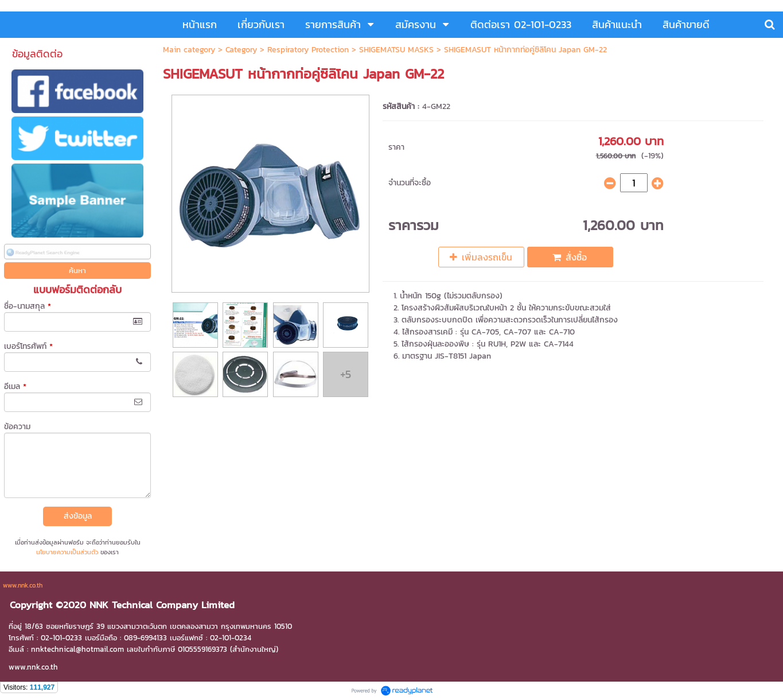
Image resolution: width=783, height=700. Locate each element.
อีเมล (15, 386)
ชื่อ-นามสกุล (28, 306)
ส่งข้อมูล (78, 516)
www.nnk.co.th (23, 585)
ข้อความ (17, 427)
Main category (189, 50)
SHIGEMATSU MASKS (396, 50)
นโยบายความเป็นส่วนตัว (67, 552)
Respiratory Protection (308, 50)
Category (241, 50)
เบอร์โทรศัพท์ (28, 346)
